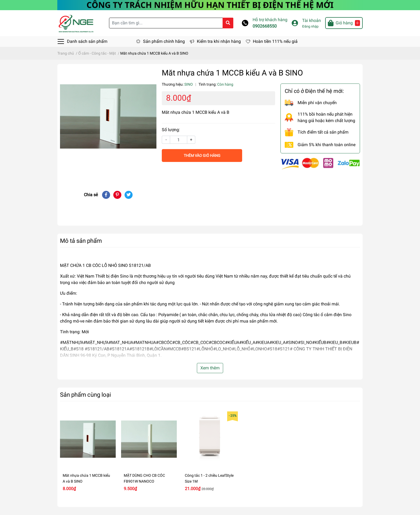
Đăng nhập (310, 26)
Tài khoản (312, 20)
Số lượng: (171, 130)
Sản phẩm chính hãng (164, 41)
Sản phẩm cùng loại (85, 395)
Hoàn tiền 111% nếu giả (275, 41)
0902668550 (265, 26)
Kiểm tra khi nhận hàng (219, 41)
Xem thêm (210, 368)
